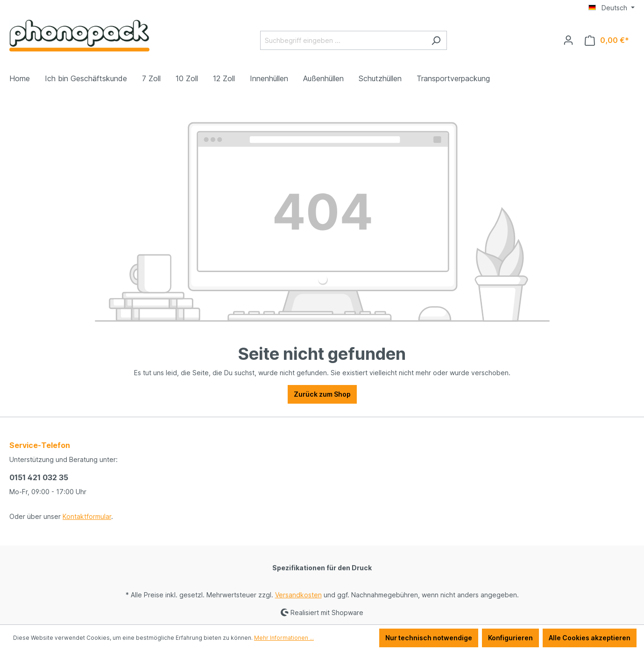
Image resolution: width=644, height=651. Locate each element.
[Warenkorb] (607, 40)
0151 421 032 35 (39, 477)
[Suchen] (436, 40)
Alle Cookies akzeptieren (590, 638)
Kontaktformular (87, 516)
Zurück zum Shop (322, 394)
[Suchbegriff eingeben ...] (343, 40)
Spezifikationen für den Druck (322, 568)
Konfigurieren (510, 638)
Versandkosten (298, 595)
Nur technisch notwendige (429, 638)
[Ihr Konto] (568, 40)
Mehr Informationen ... (284, 638)
